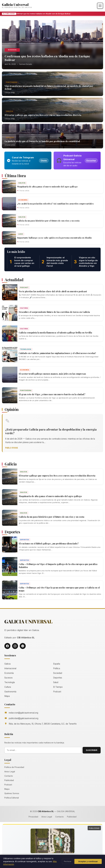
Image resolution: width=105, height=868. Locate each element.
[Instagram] (15, 646)
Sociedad (58, 673)
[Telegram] (23, 646)
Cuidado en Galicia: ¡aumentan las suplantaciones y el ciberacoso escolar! (57, 353)
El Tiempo (58, 687)
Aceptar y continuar (88, 861)
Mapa (7, 696)
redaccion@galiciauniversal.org (23, 713)
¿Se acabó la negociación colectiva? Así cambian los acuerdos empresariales (55, 204)
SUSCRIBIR (92, 750)
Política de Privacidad (14, 767)
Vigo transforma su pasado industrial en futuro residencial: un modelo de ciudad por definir (49, 87)
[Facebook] (7, 646)
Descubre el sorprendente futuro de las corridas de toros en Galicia (54, 312)
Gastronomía (10, 692)
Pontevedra (12, 82)
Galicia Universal (15, 4)
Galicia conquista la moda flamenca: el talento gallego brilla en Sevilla (55, 333)
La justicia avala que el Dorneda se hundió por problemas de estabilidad (42, 141)
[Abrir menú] (100, 6)
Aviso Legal (10, 772)
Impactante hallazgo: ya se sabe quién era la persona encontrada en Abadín (54, 238)
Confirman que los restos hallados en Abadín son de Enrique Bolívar (43, 14)
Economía (23, 200)
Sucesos (12, 50)
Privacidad (33, 817)
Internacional (10, 668)
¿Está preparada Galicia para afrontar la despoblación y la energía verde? (51, 431)
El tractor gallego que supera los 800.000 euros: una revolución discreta (43, 115)
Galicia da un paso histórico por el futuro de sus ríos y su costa (48, 221)
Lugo (21, 234)
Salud (56, 682)
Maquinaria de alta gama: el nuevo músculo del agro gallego (47, 187)
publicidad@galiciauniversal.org (24, 718)
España (57, 664)
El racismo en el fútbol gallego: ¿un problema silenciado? (49, 544)
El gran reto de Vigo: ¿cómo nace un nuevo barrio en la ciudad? (52, 394)
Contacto (9, 776)
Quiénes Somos (12, 793)
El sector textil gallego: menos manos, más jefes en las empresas (52, 374)
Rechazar (68, 861)
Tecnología (26, 349)
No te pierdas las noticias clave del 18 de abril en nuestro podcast (53, 291)
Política (57, 668)
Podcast (24, 287)
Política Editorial (12, 798)
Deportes (25, 540)
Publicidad (9, 780)
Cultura (24, 308)
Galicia (10, 111)
